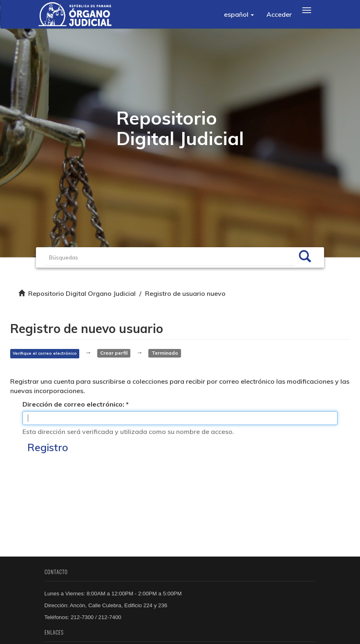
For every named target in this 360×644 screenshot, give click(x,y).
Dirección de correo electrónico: (74, 404)
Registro (48, 447)
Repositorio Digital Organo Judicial (82, 293)
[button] (239, 14)
